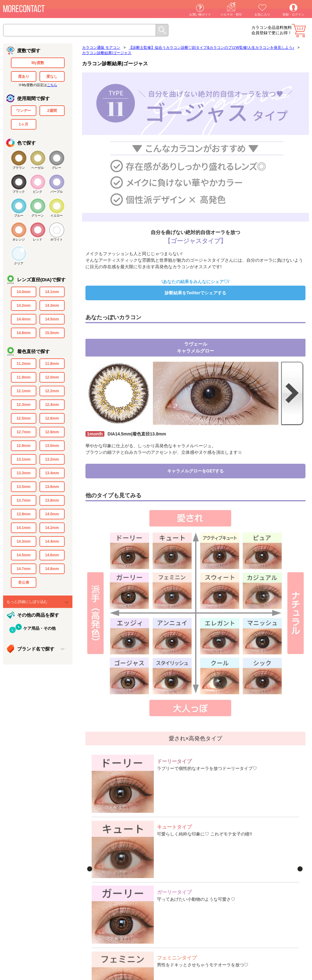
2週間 (52, 111)
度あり (24, 76)
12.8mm (52, 432)
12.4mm (52, 405)
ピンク (38, 192)
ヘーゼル (38, 168)
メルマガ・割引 (231, 14)
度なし (52, 76)
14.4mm (23, 319)
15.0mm (52, 333)
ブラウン (19, 168)
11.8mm (52, 364)
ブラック (19, 192)
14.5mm (52, 319)
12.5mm (23, 418)
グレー (57, 168)
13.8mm (52, 500)
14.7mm (23, 569)
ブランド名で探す (36, 649)
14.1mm (52, 292)
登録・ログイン (293, 14)
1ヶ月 (23, 124)
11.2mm (23, 364)
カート (299, 31)
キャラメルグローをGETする (196, 471)
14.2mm (23, 306)
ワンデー (24, 111)
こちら (52, 85)
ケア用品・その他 (39, 628)
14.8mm (23, 333)
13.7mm (23, 500)
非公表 (24, 582)
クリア (19, 263)
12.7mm (23, 432)
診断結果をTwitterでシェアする (196, 293)
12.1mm (23, 391)
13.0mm (52, 446)
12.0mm (52, 377)
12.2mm (52, 391)
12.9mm (23, 446)
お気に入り (262, 14)
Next (301, 804)
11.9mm (23, 377)
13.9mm (23, 514)
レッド (38, 239)
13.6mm (52, 487)
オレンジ (19, 239)
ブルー (19, 216)
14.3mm (52, 306)
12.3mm (23, 405)
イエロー (57, 216)
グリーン (38, 216)
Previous (103, 804)
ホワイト (57, 239)
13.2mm (52, 459)
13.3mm (23, 473)
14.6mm (52, 555)
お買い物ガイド (200, 14)
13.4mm (52, 473)
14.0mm (23, 292)
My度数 (38, 63)
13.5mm (23, 487)
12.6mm (52, 418)
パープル (57, 192)
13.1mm (23, 459)
